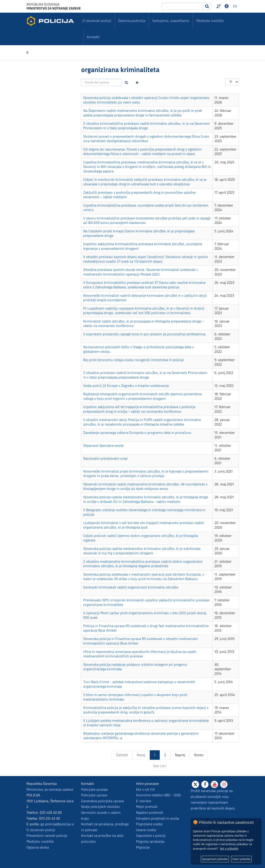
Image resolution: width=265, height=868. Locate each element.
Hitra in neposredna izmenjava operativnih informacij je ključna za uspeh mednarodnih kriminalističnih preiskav (140, 654)
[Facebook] (205, 784)
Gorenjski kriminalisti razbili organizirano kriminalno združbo (131, 587)
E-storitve (144, 801)
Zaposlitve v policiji (151, 836)
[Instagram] (224, 784)
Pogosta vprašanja (150, 841)
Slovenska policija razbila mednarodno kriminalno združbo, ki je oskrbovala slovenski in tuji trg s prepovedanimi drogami (142, 551)
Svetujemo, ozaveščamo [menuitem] (171, 21)
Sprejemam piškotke (215, 859)
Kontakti (93, 37)
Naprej (180, 755)
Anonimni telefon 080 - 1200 (158, 795)
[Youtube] (214, 784)
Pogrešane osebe (149, 824)
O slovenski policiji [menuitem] (97, 21)
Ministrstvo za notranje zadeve (50, 789)
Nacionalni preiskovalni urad (105, 458)
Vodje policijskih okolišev (100, 807)
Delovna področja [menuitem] (132, 21)
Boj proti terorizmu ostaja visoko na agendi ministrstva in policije (134, 360)
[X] (195, 784)
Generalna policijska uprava (102, 801)
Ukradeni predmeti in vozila (157, 818)
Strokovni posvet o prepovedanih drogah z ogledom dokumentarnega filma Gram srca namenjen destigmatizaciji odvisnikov (146, 139)
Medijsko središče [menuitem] (210, 21)
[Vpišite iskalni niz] (182, 6)
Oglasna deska (38, 847)
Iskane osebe (146, 830)
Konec (199, 755)
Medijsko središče (40, 841)
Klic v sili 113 (145, 789)
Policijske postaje (94, 789)
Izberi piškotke (241, 859)
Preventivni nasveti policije (47, 836)
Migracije (143, 847)
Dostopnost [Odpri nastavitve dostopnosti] (227, 6)
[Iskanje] (207, 6)
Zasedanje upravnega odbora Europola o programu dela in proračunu (137, 433)
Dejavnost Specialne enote (103, 446)
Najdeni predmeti (150, 813)
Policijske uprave (94, 795)
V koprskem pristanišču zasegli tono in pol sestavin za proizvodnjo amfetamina (144, 334)
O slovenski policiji (41, 830)
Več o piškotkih (229, 849)
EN (235, 6)
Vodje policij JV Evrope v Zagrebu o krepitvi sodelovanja (126, 386)
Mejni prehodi (147, 807)
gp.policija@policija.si (57, 824)
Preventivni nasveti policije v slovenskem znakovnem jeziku (219, 6)
